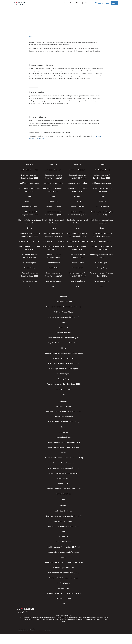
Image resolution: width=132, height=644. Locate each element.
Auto (65, 3)
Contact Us (30, 202)
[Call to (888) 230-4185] (102, 3)
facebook (19, 613)
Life (78, 3)
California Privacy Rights (30, 183)
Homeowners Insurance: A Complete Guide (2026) (64, 353)
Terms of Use (22, 629)
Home (72, 3)
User (30, 286)
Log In (115, 3)
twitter (23, 613)
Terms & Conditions (30, 281)
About (88, 3)
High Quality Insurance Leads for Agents (64, 343)
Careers (30, 196)
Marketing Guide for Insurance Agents (64, 369)
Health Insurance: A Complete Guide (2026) (64, 338)
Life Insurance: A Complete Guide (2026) (64, 363)
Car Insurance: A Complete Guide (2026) (64, 317)
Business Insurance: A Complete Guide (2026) (64, 307)
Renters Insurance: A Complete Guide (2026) (64, 384)
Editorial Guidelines (30, 207)
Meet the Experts (30, 263)
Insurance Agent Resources (30, 241)
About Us (30, 165)
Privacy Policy (30, 268)
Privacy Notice (31, 629)
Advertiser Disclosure (30, 170)
